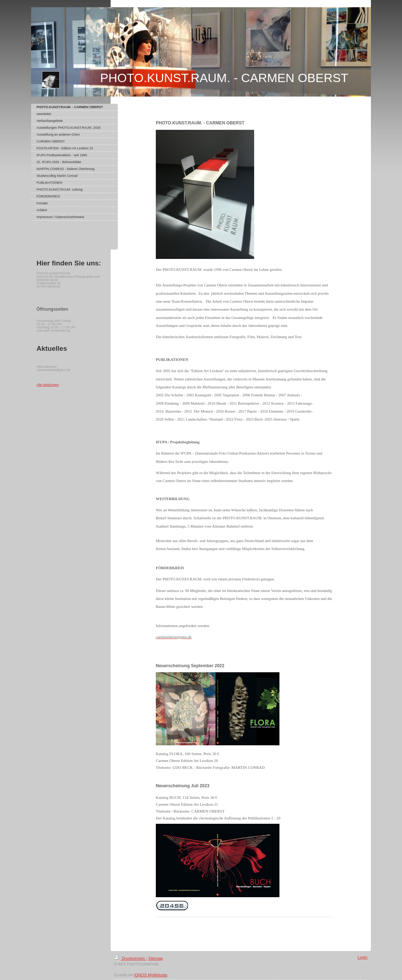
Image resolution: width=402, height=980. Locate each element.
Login (362, 957)
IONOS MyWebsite (151, 975)
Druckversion (130, 958)
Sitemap (155, 958)
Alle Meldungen (48, 385)
